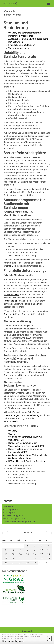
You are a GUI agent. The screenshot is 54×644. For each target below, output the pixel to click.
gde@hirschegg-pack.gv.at (22, 522)
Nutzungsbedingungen (13, 641)
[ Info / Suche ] (9, 4)
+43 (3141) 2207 (19, 519)
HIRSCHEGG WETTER (27, 616)
